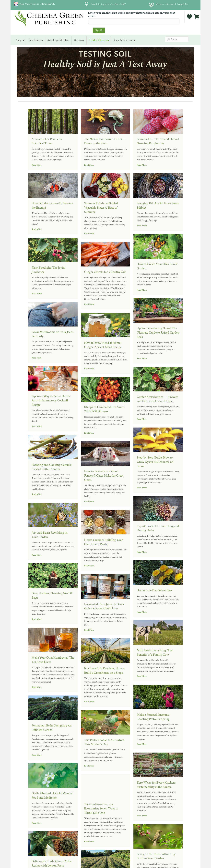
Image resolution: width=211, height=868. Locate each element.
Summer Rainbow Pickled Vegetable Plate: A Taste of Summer (101, 208)
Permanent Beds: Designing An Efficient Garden (52, 728)
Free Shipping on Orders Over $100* (109, 4)
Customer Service (165, 4)
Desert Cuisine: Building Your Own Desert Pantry (103, 542)
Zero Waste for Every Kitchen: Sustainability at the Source (156, 785)
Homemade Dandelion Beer (154, 590)
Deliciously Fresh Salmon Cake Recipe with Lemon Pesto (51, 863)
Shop (19, 40)
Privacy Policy (182, 4)
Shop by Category (123, 40)
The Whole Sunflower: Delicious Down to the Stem (105, 141)
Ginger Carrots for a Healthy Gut (105, 272)
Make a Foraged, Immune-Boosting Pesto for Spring (153, 717)
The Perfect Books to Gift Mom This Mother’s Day (104, 742)
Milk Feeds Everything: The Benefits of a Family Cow (155, 653)
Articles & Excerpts (99, 40)
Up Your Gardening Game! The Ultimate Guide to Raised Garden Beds (158, 333)
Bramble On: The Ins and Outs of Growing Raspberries (158, 141)
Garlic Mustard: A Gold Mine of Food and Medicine (52, 796)
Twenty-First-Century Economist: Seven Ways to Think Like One (101, 808)
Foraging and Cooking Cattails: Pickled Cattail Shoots (52, 467)
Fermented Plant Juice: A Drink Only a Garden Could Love (104, 606)
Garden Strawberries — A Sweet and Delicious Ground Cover (157, 399)
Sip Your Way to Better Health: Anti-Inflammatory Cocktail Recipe (51, 400)
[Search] (177, 39)
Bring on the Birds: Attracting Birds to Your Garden (156, 856)
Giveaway (79, 40)
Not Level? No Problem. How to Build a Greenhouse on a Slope (105, 671)
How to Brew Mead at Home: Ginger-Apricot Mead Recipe (103, 345)
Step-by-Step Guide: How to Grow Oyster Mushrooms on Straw (155, 462)
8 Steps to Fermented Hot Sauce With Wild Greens (104, 409)
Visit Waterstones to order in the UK (36, 4)
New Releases (36, 40)
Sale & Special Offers (58, 40)
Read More (37, 165)
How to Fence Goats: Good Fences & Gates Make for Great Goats (104, 476)
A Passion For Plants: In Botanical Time (47, 141)
